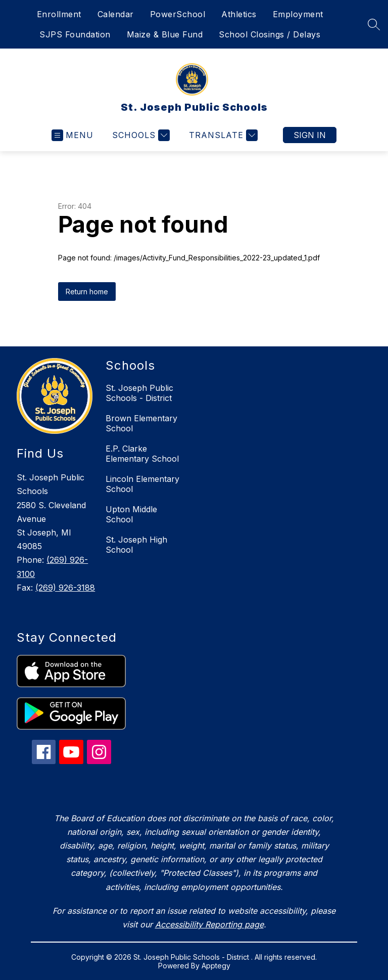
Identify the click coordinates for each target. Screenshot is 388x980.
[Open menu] (72, 135)
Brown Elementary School (141, 423)
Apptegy (216, 966)
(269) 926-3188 (65, 588)
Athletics (239, 14)
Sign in (310, 135)
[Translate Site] (222, 135)
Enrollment (59, 14)
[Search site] (374, 24)
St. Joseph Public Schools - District (139, 393)
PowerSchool (178, 14)
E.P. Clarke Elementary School (142, 454)
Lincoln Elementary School (142, 484)
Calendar (116, 14)
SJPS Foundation (75, 34)
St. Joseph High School (136, 545)
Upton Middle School (131, 514)
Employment (298, 14)
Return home (87, 292)
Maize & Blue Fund (165, 34)
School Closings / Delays (270, 34)
